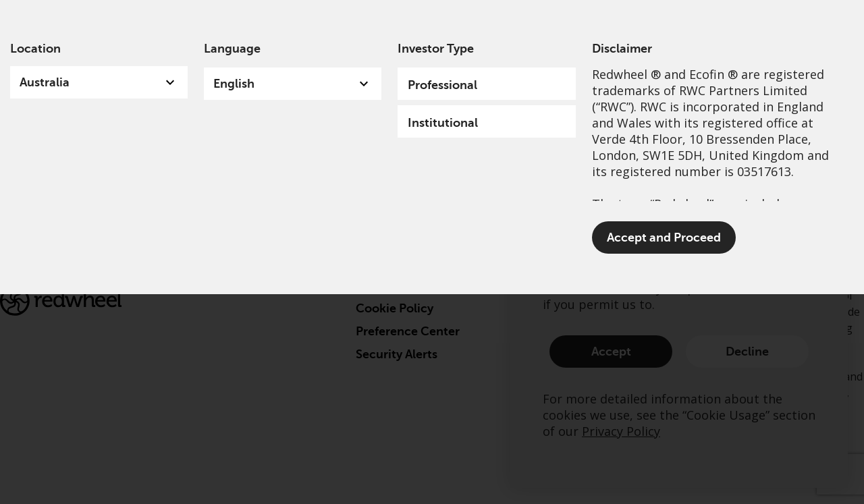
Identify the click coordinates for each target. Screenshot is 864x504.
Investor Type (436, 49)
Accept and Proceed (664, 237)
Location (35, 49)
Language (232, 49)
